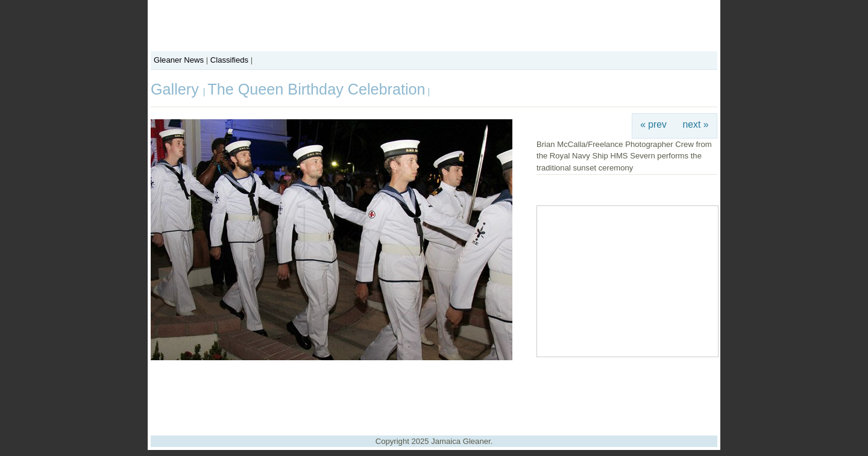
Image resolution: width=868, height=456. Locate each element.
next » (696, 124)
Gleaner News (179, 60)
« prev (653, 124)
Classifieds (229, 60)
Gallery (177, 89)
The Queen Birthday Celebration (316, 89)
